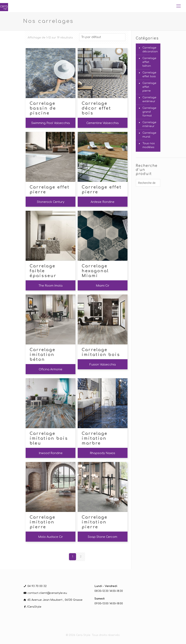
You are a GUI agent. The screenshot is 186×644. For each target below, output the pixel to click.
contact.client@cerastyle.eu (47, 593)
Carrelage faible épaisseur (43, 271)
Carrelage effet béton (149, 62)
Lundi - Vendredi (106, 586)
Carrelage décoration (150, 50)
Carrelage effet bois (149, 75)
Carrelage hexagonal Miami (95, 271)
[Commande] (102, 37)
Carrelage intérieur (149, 124)
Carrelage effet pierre (50, 190)
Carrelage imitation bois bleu (49, 438)
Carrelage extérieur (149, 99)
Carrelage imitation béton (43, 355)
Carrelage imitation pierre (43, 522)
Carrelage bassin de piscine (43, 108)
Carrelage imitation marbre (95, 438)
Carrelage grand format (149, 112)
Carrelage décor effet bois (96, 108)
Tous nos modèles (149, 145)
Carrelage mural (149, 135)
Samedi (100, 599)
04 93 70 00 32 (37, 586)
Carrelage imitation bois (101, 352)
